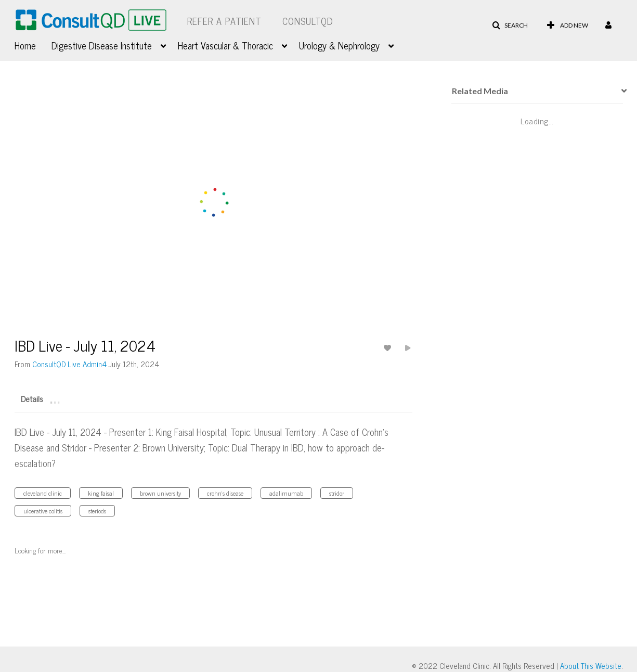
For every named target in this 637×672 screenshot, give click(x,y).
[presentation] (620, 91)
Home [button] (25, 45)
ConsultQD (308, 21)
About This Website (591, 665)
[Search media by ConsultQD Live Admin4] (69, 364)
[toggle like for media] (389, 348)
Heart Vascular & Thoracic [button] (225, 45)
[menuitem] (33, 44)
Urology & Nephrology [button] (339, 45)
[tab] (32, 398)
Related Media (480, 91)
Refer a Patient (224, 21)
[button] (510, 25)
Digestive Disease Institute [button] (102, 45)
